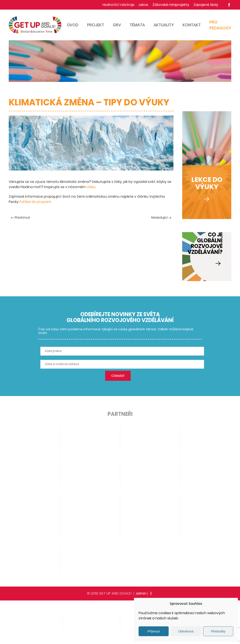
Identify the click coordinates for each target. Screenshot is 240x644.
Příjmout (154, 631)
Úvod (73, 25)
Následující (161, 217)
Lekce (143, 5)
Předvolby (218, 631)
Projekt (96, 25)
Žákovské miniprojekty (171, 5)
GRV (117, 25)
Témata (137, 25)
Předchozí (20, 217)
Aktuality (164, 25)
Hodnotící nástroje (118, 5)
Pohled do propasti (35, 202)
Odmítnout (186, 631)
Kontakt (192, 25)
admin (141, 593)
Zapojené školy (206, 5)
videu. (91, 187)
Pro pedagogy (220, 25)
